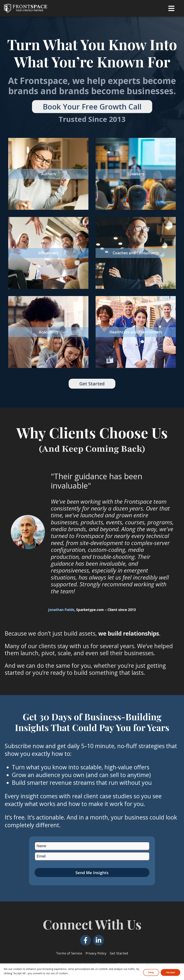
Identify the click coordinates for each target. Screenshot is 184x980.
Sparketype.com (90, 607)
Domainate (106, 961)
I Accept (170, 972)
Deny (151, 972)
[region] (92, 972)
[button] (171, 8)
